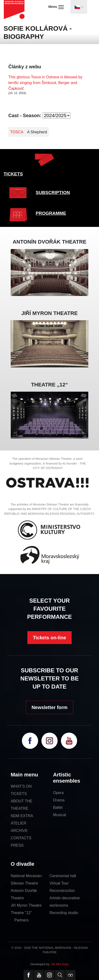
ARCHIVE (19, 831)
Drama (59, 800)
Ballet (58, 807)
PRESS (17, 845)
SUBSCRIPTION (53, 192)
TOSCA (17, 132)
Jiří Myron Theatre (26, 905)
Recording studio (64, 913)
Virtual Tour (59, 883)
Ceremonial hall (63, 876)
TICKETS (13, 174)
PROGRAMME (51, 213)
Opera (58, 793)
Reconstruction (62, 891)
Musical (59, 815)
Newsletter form (49, 707)
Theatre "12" (21, 913)
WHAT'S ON (21, 786)
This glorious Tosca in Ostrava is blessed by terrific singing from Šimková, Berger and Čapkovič (45, 83)
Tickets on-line (49, 638)
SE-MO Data (60, 964)
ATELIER (19, 823)
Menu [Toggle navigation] (56, 7)
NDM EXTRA (22, 816)
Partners (21, 920)
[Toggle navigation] (79, 7)
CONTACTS (21, 838)
